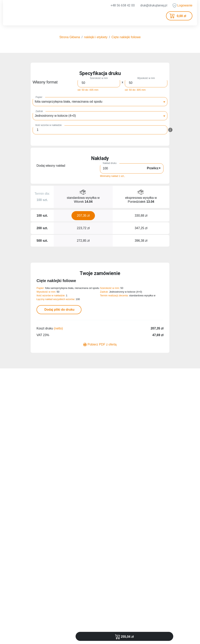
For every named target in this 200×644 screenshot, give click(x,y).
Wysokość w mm (146, 78)
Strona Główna (70, 37)
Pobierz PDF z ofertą (100, 344)
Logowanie (183, 6)
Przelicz (154, 168)
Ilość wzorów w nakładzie (49, 125)
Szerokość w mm (99, 78)
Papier (39, 97)
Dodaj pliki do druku (59, 310)
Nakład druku (110, 163)
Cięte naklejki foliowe (126, 37)
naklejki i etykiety (96, 37)
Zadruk (39, 111)
